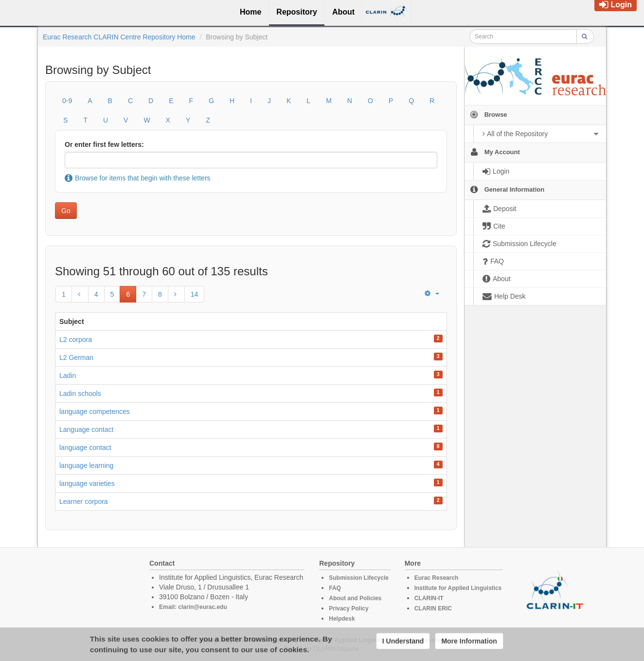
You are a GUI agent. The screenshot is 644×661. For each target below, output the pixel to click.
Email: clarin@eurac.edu (193, 607)
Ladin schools (80, 393)
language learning (86, 465)
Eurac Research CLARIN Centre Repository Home (119, 37)
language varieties (87, 483)
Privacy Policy (349, 608)
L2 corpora (76, 339)
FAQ (335, 588)
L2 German (76, 357)
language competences (95, 411)
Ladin (68, 375)
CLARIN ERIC (433, 608)
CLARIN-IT (429, 598)
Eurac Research (437, 578)
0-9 (67, 101)
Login (616, 5)
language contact (85, 447)
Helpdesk (342, 619)
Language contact (86, 429)
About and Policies (355, 598)
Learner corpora (84, 501)
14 (195, 294)
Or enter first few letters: (104, 144)
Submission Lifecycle (359, 578)
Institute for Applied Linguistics (458, 588)
